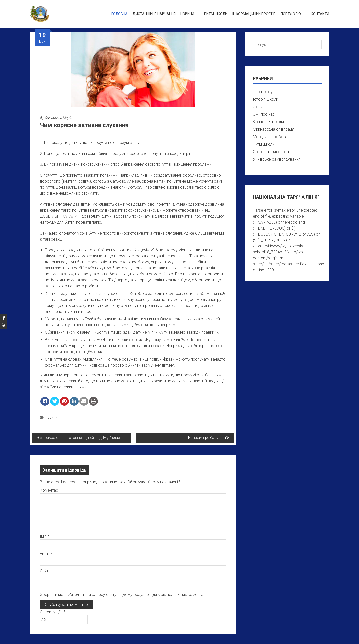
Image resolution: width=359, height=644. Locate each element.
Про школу (263, 92)
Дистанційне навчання (154, 14)
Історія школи (266, 99)
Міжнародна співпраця (273, 129)
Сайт (44, 571)
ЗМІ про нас (264, 114)
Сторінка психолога (271, 152)
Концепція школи (268, 122)
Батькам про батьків (209, 438)
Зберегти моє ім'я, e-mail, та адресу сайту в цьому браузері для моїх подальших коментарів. (125, 595)
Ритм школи (216, 14)
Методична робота (270, 137)
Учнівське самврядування (277, 159)
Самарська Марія (58, 118)
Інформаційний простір (254, 14)
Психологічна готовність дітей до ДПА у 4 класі (79, 438)
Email (46, 554)
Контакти (320, 14)
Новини (187, 14)
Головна (120, 14)
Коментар (49, 490)
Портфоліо (291, 14)
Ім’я (45, 536)
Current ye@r (53, 612)
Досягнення (264, 107)
